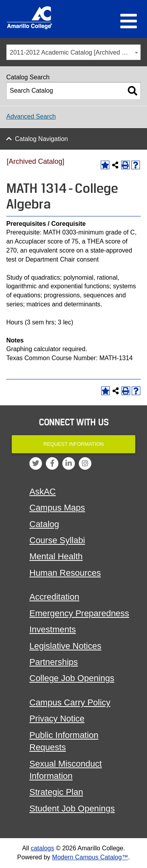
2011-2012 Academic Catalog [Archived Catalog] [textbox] (75, 52)
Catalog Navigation (41, 139)
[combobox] (73, 52)
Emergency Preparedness (79, 613)
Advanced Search (31, 116)
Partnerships (54, 662)
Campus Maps (57, 508)
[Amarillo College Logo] (29, 18)
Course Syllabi (57, 540)
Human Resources (65, 573)
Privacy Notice (57, 719)
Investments (53, 629)
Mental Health (56, 556)
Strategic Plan (56, 792)
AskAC (43, 492)
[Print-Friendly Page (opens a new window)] (125, 165)
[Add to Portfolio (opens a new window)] (105, 165)
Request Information (74, 444)
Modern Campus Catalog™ (90, 857)
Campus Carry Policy (70, 702)
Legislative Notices (65, 646)
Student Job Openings (72, 808)
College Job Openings (72, 678)
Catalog (44, 524)
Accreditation (54, 597)
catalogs (42, 848)
